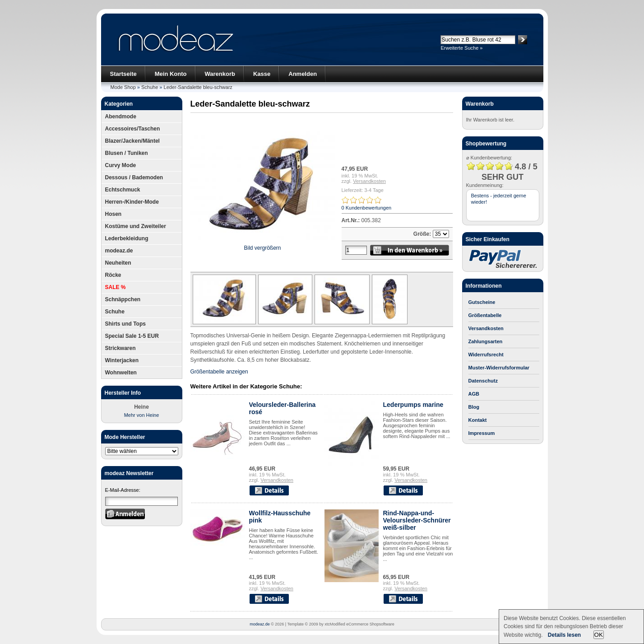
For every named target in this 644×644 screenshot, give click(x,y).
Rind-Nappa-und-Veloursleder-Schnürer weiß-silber (417, 520)
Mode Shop (123, 87)
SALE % (116, 287)
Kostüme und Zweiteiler (136, 226)
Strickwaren (120, 348)
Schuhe (150, 87)
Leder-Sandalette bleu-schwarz (198, 87)
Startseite (123, 74)
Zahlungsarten (486, 341)
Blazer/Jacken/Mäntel (132, 141)
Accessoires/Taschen (133, 129)
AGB (474, 394)
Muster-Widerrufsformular (499, 368)
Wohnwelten (121, 373)
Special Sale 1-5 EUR (132, 336)
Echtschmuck (123, 190)
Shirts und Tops (125, 324)
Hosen (114, 214)
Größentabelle (485, 315)
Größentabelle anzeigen (219, 372)
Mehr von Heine (142, 415)
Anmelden (303, 74)
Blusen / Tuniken (127, 153)
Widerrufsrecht (486, 355)
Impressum (482, 433)
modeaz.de (119, 251)
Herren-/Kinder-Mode (132, 202)
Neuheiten (118, 263)
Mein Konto (171, 74)
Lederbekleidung (127, 238)
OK (599, 635)
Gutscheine (482, 302)
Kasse (262, 74)
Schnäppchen (123, 299)
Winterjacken (122, 360)
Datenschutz (483, 381)
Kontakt (478, 420)
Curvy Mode (121, 165)
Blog (474, 407)
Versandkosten (369, 181)
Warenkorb (220, 74)
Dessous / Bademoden (134, 177)
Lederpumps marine (413, 405)
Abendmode (121, 117)
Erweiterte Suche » (462, 48)
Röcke (113, 275)
